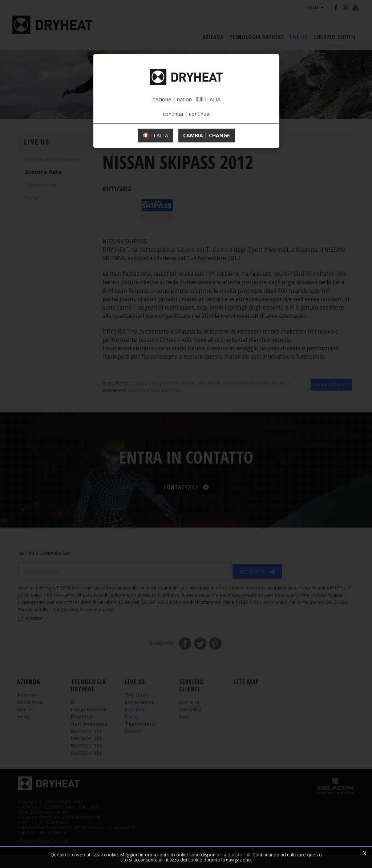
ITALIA (156, 168)
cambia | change (207, 168)
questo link (239, 855)
